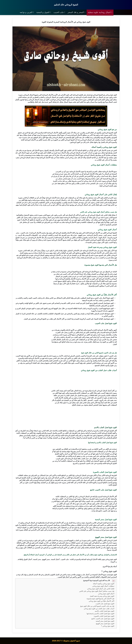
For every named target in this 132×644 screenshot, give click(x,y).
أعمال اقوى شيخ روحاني (106, 594)
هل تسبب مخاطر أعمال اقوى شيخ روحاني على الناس (97, 591)
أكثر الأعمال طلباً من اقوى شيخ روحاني (101, 601)
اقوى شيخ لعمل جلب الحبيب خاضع (102, 619)
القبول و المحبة (44, 12)
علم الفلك (38, 102)
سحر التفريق (66, 235)
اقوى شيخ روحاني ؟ (108, 626)
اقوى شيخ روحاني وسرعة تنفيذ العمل (102, 596)
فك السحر (57, 235)
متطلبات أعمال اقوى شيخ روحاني (103, 586)
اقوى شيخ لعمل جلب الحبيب (105, 604)
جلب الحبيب (59, 12)
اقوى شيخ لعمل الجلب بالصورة (104, 616)
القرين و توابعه (27, 12)
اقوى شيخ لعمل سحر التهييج (105, 624)
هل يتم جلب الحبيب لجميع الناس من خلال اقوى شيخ (97, 606)
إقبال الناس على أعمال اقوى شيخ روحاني (101, 589)
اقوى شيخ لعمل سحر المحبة (105, 621)
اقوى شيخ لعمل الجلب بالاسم (104, 611)
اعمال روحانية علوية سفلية (100, 12)
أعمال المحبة (93, 238)
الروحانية (76, 95)
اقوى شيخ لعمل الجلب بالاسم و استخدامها (100, 614)
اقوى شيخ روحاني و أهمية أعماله (103, 584)
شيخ (112, 95)
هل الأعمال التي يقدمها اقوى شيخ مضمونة (100, 599)
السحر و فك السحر (76, 12)
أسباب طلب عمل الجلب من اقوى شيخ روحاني (99, 609)
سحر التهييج (82, 235)
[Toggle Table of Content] (113, 581)
